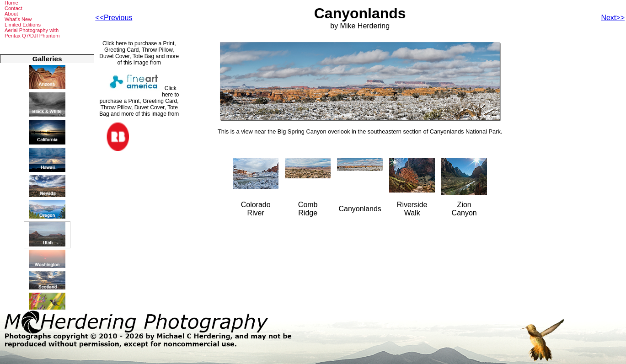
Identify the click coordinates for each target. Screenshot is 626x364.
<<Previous (114, 18)
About (11, 14)
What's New (18, 19)
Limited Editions (23, 25)
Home (11, 3)
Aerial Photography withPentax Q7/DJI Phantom (32, 33)
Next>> (613, 18)
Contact (13, 8)
